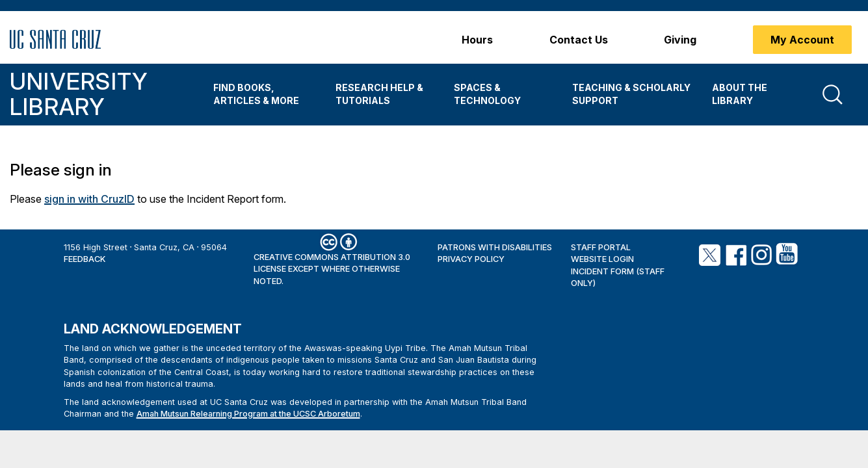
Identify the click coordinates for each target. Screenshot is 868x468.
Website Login (602, 259)
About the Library (740, 94)
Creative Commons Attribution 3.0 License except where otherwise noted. (332, 269)
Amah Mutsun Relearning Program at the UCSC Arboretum (248, 414)
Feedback (85, 259)
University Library (79, 94)
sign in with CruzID (89, 199)
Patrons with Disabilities (495, 247)
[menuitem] (265, 95)
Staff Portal (601, 247)
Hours (477, 40)
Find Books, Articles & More (256, 94)
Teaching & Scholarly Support (631, 94)
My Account (802, 40)
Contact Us (579, 40)
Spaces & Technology (487, 94)
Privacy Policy (471, 259)
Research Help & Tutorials (379, 94)
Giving (680, 40)
